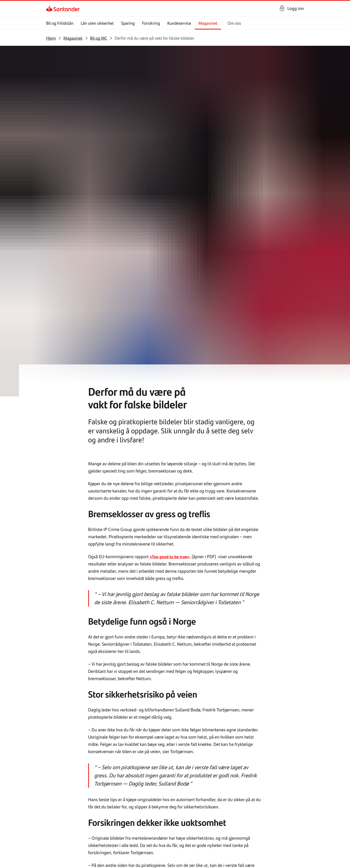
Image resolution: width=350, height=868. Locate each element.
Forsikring (151, 23)
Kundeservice (179, 23)
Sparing (128, 23)
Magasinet (208, 23)
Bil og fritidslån (60, 23)
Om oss (234, 23)
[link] (50, 8)
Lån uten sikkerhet (97, 23)
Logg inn (296, 8)
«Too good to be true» (171, 232)
